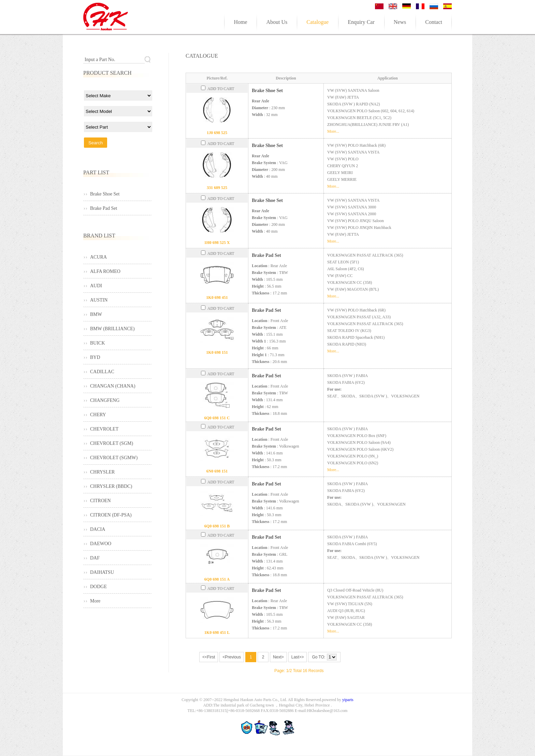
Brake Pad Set (266, 255)
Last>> (298, 657)
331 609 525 (217, 188)
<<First (209, 657)
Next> (278, 657)
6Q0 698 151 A (217, 579)
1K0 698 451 (217, 297)
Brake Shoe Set (267, 91)
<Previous (232, 657)
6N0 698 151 (217, 471)
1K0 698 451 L (217, 633)
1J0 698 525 (217, 133)
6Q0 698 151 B (217, 526)
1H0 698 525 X (217, 243)
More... (333, 131)
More (95, 601)
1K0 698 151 (217, 352)
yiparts (348, 700)
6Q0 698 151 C (217, 418)
